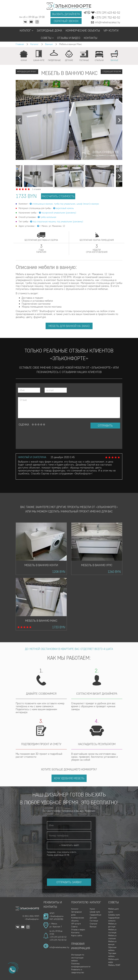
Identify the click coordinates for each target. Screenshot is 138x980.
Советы (47, 38)
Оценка (24, 425)
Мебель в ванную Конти (41, 565)
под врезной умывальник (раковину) (59, 213)
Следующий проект (111, 72)
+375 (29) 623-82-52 (58, 937)
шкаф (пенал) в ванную (88, 204)
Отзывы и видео (69, 38)
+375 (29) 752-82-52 (58, 940)
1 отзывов (36, 189)
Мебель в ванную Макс (41, 621)
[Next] (19, 120)
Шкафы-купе (114, 915)
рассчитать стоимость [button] (58, 196)
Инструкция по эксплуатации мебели (78, 958)
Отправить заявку (69, 882)
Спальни (93, 924)
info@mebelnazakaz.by (59, 947)
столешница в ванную (43, 204)
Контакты (91, 38)
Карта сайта (77, 936)
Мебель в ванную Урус (97, 565)
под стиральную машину (44, 222)
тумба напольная (48, 217)
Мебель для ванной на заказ (69, 326)
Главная (20, 44)
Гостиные (94, 921)
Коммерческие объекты (83, 30)
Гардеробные (96, 915)
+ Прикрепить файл (69, 845)
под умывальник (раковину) (70, 222)
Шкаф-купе (95, 912)
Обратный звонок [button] (66, 21)
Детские (93, 918)
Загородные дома (49, 30)
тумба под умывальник (65, 204)
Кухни (92, 909)
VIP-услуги (111, 30)
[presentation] (40, 439)
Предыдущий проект (27, 72)
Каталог (26, 30)
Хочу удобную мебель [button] (69, 778)
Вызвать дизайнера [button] (66, 14)
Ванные (49, 44)
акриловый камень (65, 208)
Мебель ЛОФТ (114, 965)
